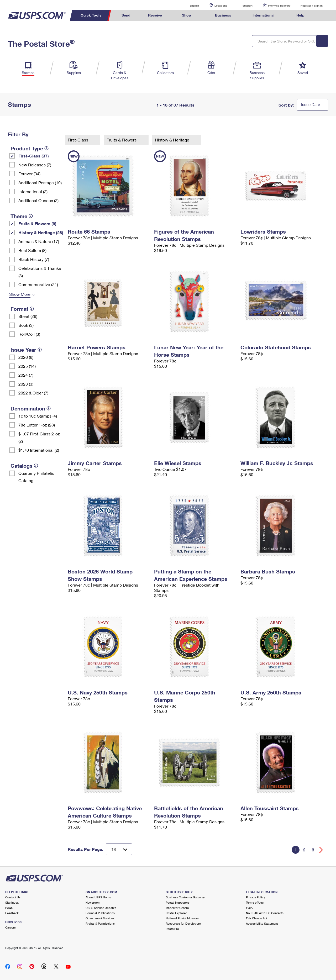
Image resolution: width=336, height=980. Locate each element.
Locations (221, 6)
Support (248, 6)
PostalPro (172, 929)
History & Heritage (173, 140)
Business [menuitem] (223, 15)
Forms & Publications (100, 913)
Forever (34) (29, 174)
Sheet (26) (28, 316)
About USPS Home (98, 897)
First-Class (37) (34, 156)
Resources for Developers (183, 923)
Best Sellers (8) (32, 250)
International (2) (33, 191)
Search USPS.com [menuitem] (323, 15)
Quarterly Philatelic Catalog (36, 477)
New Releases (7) (35, 165)
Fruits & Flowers (122, 140)
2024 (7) (26, 375)
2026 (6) (26, 357)
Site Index (12, 902)
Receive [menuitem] (155, 15)
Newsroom (93, 902)
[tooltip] (46, 148)
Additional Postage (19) (40, 183)
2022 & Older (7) (33, 393)
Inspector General (178, 908)
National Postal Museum (182, 918)
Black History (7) (34, 259)
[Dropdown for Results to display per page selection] (119, 849)
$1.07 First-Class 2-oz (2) (39, 437)
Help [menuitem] (300, 15)
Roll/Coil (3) (29, 334)
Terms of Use (255, 902)
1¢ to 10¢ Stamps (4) (38, 416)
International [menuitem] (264, 15)
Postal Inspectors (178, 902)
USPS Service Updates (101, 908)
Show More (20, 294)
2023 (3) (26, 384)
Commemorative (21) (38, 284)
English (189, 5)
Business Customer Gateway (185, 897)
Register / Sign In (312, 6)
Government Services (100, 918)
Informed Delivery (279, 6)
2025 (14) (27, 366)
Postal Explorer (176, 913)
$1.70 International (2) (39, 450)
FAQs (9, 908)
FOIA (249, 908)
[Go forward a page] (321, 850)
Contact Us (13, 897)
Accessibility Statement (262, 923)
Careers (10, 927)
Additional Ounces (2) (38, 200)
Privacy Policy (256, 897)
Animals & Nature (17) (39, 241)
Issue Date (311, 104)
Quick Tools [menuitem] (91, 15)
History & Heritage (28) (41, 232)
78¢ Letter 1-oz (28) (37, 425)
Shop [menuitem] (187, 15)
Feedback (12, 913)
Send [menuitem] (126, 15)
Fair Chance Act (257, 918)
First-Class (78, 140)
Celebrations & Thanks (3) (40, 272)
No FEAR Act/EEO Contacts (265, 913)
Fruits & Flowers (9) (37, 223)
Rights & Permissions (100, 923)
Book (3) (26, 325)
